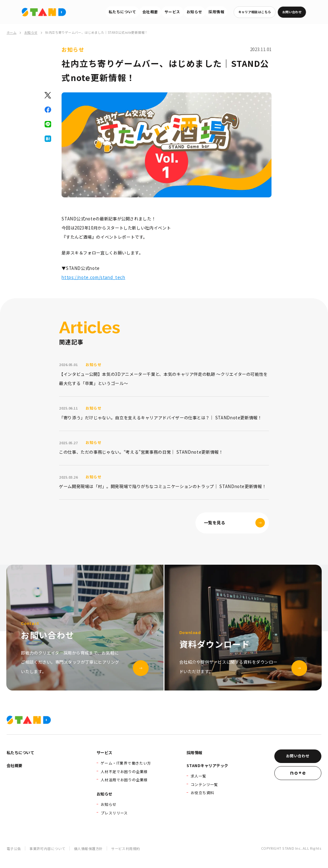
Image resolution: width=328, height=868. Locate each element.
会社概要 (150, 12)
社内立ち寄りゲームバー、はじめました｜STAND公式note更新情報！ (96, 32)
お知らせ (194, 12)
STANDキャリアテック (207, 766)
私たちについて (122, 12)
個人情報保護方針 (88, 848)
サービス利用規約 (125, 848)
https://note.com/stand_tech (93, 277)
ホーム (12, 32)
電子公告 (14, 848)
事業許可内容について (47, 848)
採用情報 (216, 12)
